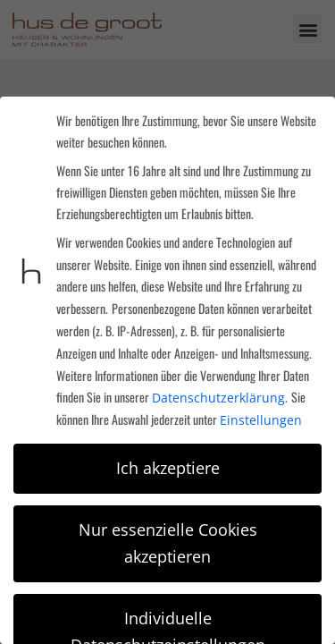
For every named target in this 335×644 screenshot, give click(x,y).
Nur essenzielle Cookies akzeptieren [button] (168, 543)
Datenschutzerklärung (218, 398)
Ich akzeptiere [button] (168, 468)
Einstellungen (261, 420)
